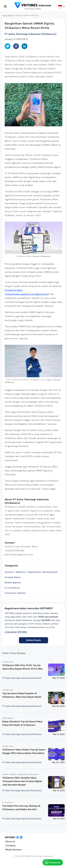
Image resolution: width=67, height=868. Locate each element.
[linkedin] (24, 46)
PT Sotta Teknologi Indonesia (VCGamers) (31, 34)
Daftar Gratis (33, 640)
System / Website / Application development (31, 572)
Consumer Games (15, 593)
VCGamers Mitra (14, 290)
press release (8, 15)
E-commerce (12, 588)
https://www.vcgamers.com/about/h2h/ (27, 294)
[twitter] (8, 46)
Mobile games (13, 582)
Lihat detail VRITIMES (16, 632)
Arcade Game (13, 577)
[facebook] (16, 46)
